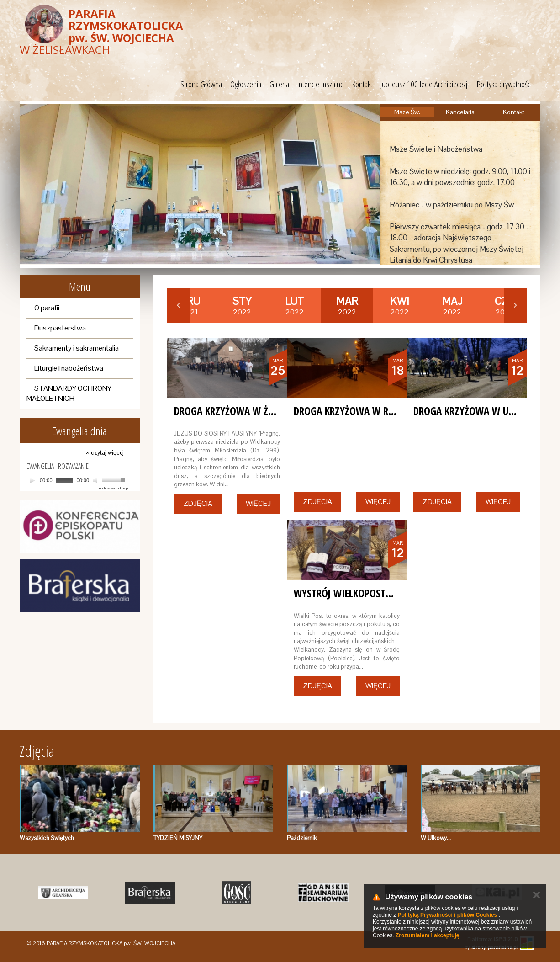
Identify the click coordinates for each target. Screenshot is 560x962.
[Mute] (96, 480)
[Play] (32, 480)
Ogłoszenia (246, 84)
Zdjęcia (198, 503)
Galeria (279, 84)
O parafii (47, 308)
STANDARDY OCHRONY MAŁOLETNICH (69, 393)
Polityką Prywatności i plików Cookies (447, 915)
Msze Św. (407, 112)
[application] (77, 481)
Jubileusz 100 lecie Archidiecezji (425, 84)
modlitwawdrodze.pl (113, 488)
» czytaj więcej (105, 453)
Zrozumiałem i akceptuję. (428, 935)
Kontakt (362, 84)
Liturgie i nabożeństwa (69, 368)
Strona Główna (201, 84)
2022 (242, 306)
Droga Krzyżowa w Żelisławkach (249, 411)
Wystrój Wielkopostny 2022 (357, 593)
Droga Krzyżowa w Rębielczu (359, 411)
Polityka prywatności (504, 84)
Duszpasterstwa (60, 328)
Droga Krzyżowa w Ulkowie (476, 411)
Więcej (258, 503)
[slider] (65, 480)
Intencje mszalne (321, 84)
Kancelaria (460, 112)
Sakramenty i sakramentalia (77, 348)
